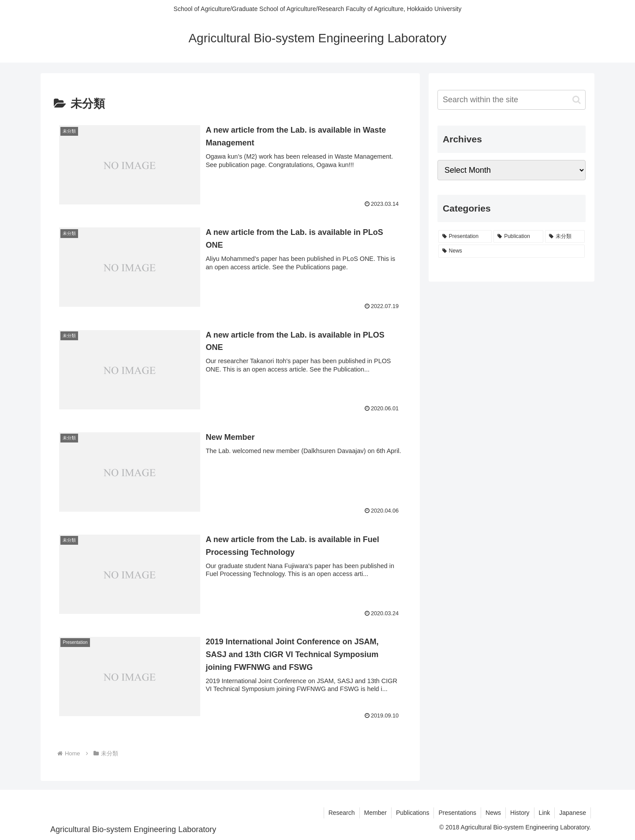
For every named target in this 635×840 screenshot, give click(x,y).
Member (375, 813)
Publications (413, 813)
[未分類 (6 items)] (565, 237)
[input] (512, 100)
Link (545, 813)
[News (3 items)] (512, 251)
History (520, 813)
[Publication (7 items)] (518, 237)
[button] (577, 100)
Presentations (457, 813)
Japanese (573, 813)
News (493, 813)
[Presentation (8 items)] (465, 237)
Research (342, 813)
